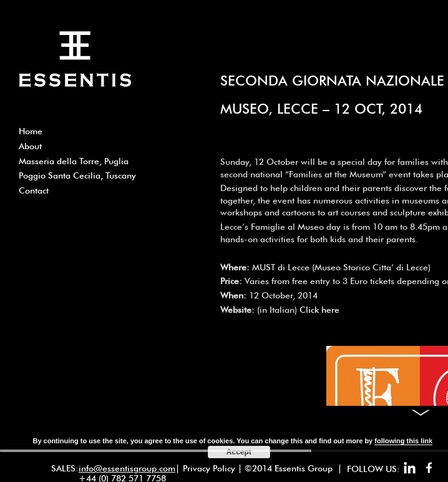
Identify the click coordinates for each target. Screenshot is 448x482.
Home (31, 131)
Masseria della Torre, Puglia (74, 161)
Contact (34, 190)
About (30, 146)
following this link (403, 441)
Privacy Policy (209, 468)
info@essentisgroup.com (127, 468)
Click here (319, 310)
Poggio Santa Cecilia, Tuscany (77, 175)
